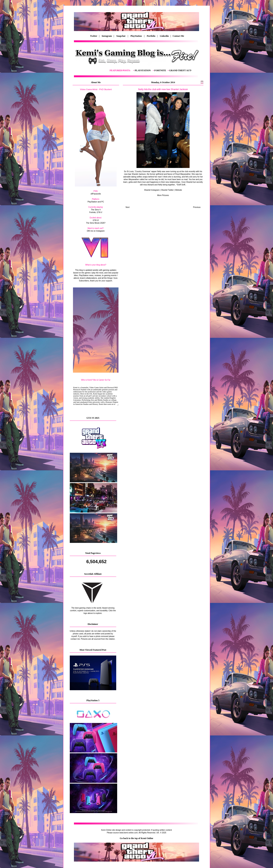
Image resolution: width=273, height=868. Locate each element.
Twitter (94, 36)
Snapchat (121, 36)
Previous (197, 207)
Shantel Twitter (167, 190)
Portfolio (151, 36)
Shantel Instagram (152, 190)
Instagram (107, 36)
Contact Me (178, 36)
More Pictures (163, 195)
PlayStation (136, 36)
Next (128, 207)
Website (179, 190)
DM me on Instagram (96, 231)
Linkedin (164, 36)
